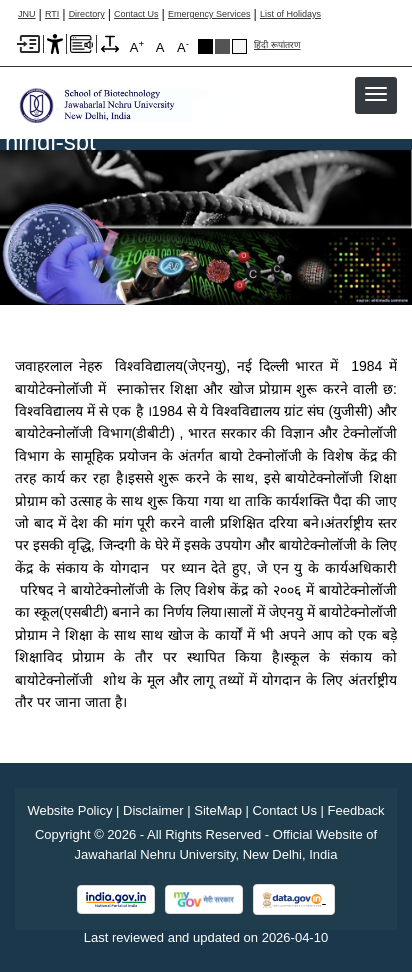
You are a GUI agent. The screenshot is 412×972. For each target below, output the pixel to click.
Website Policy (69, 810)
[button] (376, 94)
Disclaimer (153, 810)
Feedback (356, 810)
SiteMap (218, 810)
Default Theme (239, 46)
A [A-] (183, 46)
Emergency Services (209, 14)
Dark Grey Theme (222, 46)
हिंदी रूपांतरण (277, 45)
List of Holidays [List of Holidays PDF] (290, 14)
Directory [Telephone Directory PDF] (87, 14)
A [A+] (137, 46)
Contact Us (136, 14)
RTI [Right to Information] (52, 14)
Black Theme (205, 46)
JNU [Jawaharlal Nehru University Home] (27, 14)
